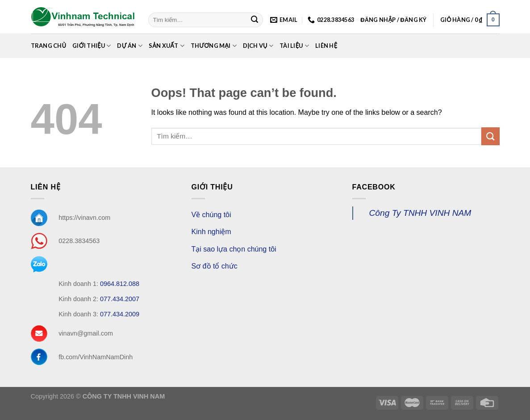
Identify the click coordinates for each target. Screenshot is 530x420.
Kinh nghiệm (211, 232)
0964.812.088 (120, 284)
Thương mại (214, 46)
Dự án (129, 46)
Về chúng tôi (211, 215)
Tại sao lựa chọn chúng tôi (234, 249)
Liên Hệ (326, 46)
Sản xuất (167, 46)
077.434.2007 (120, 299)
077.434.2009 (120, 314)
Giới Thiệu (92, 46)
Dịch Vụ (258, 46)
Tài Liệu (294, 46)
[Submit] (255, 20)
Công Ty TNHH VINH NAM (420, 213)
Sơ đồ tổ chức (215, 266)
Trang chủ (49, 46)
